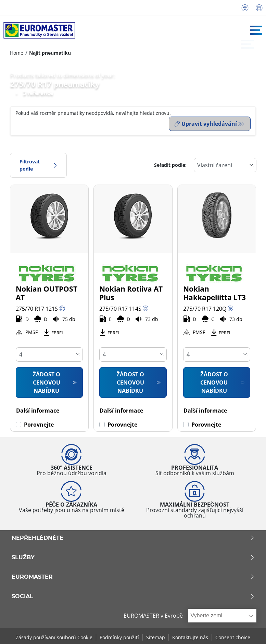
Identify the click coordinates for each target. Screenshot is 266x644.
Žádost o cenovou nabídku (47, 381)
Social (133, 595)
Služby (133, 556)
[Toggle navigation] (256, 30)
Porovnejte (39, 423)
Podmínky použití (119, 636)
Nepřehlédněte (133, 537)
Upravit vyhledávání (206, 124)
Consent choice (233, 636)
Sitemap (156, 636)
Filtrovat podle (38, 164)
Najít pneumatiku (50, 53)
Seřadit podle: (170, 164)
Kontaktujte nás (190, 636)
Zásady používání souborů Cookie (54, 636)
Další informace (38, 409)
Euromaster (133, 576)
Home (17, 53)
